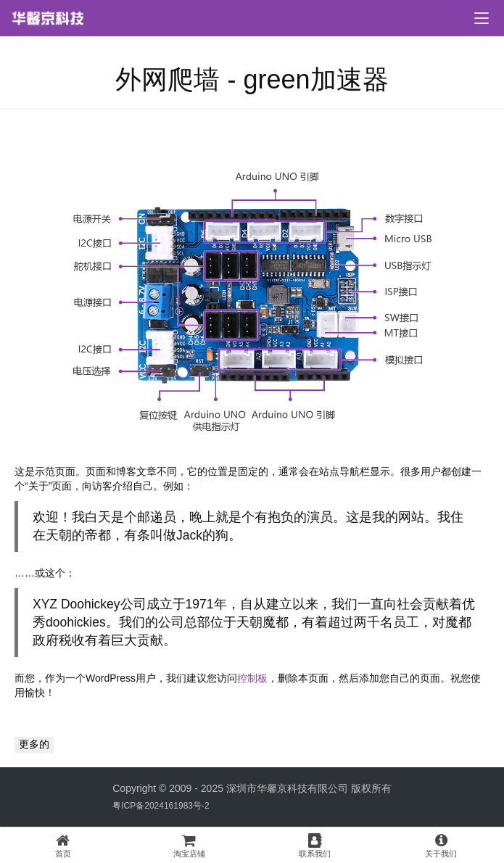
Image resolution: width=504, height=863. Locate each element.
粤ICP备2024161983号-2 (161, 806)
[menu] (482, 18)
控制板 (252, 678)
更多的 (34, 744)
